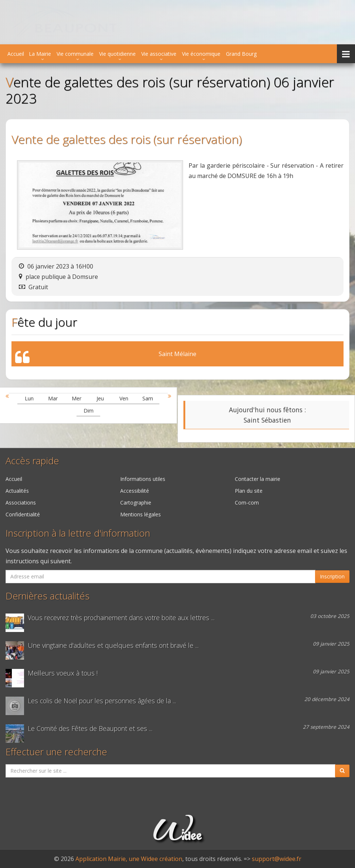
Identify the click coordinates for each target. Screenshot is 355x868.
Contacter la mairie (258, 479)
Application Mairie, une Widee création (129, 859)
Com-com (247, 503)
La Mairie (40, 54)
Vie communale (75, 54)
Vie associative (159, 54)
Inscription (332, 576)
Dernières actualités (48, 596)
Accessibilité (135, 491)
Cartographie (136, 503)
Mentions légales (141, 514)
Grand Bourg (241, 54)
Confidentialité (23, 514)
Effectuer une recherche (56, 752)
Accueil (16, 54)
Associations (21, 503)
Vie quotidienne (117, 54)
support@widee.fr (277, 859)
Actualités (17, 491)
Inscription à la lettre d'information (78, 533)
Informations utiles (143, 479)
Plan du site (249, 491)
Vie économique (201, 54)
